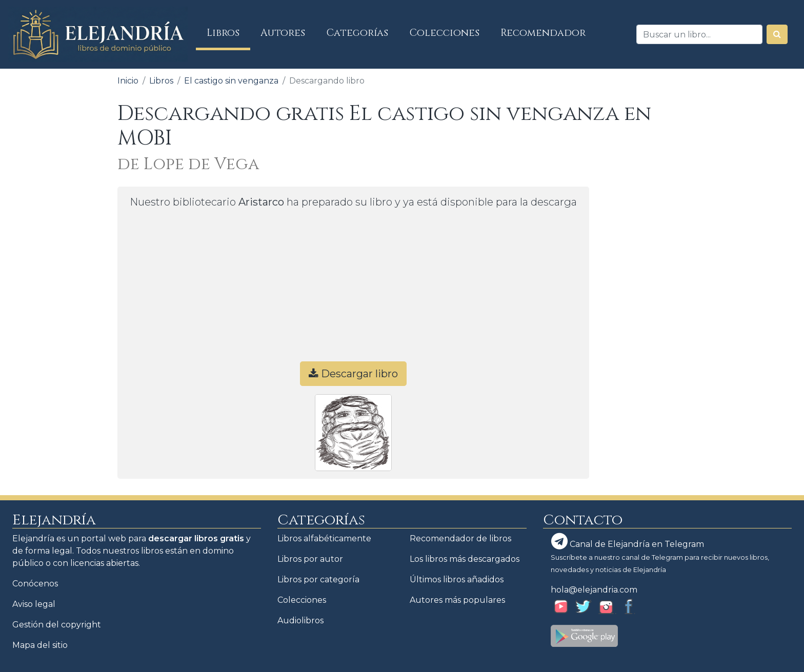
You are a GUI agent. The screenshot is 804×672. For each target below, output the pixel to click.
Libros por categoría (318, 579)
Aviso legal (34, 604)
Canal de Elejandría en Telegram (628, 541)
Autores (283, 33)
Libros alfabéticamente (324, 538)
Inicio (128, 81)
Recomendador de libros (460, 538)
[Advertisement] (353, 290)
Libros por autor (310, 559)
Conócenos (35, 584)
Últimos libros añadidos (457, 579)
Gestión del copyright (57, 625)
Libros (228, 33)
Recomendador (543, 33)
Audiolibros (300, 620)
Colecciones (445, 33)
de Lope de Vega (188, 164)
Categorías (357, 33)
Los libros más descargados (465, 559)
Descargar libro (353, 374)
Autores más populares (457, 600)
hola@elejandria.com (594, 590)
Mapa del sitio (40, 645)
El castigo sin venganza (231, 81)
